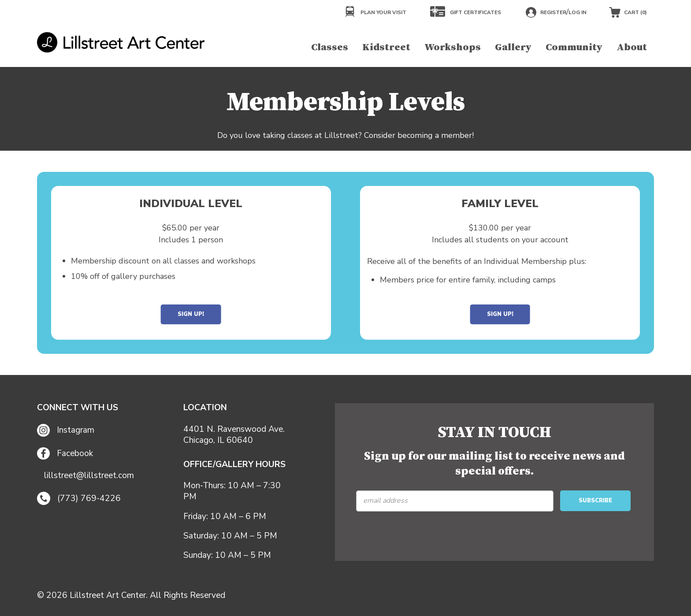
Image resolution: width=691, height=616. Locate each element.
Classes (330, 47)
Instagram (66, 430)
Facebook (65, 454)
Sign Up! (191, 314)
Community (574, 47)
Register (553, 12)
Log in (578, 12)
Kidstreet (386, 47)
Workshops (453, 47)
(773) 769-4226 (79, 498)
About (632, 47)
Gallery (513, 47)
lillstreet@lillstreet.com (89, 476)
